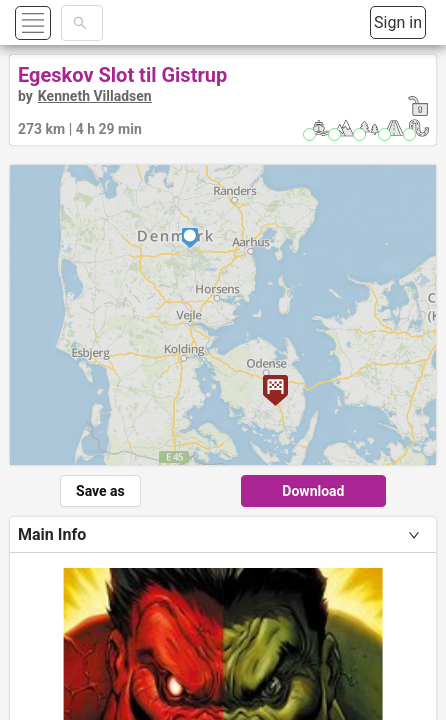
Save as (100, 491)
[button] (56, 22)
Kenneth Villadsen (95, 96)
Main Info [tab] (52, 534)
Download (313, 491)
